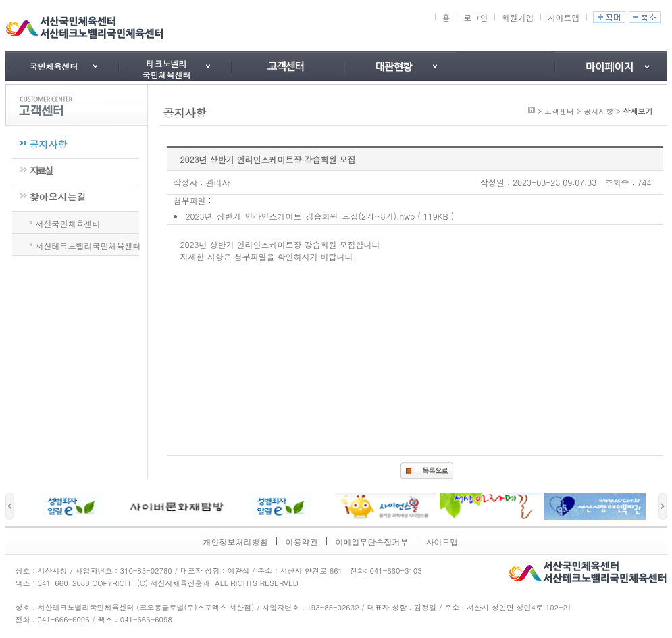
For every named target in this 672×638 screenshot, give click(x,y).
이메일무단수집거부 (372, 542)
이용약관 (302, 542)
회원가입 (517, 17)
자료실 (41, 170)
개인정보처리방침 (236, 542)
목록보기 (427, 471)
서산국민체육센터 (68, 222)
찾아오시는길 (58, 197)
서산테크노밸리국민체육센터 (88, 245)
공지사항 (49, 144)
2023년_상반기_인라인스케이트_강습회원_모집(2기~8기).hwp (301, 216)
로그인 (475, 17)
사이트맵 (563, 17)
